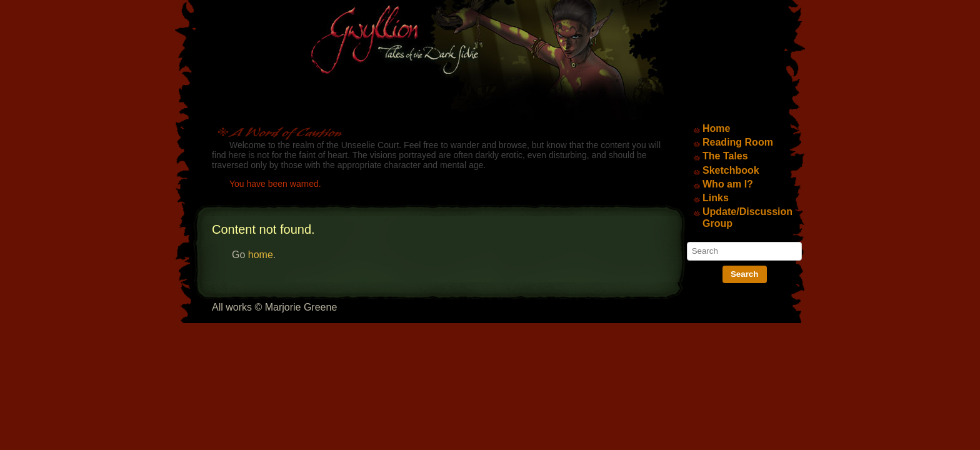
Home (716, 128)
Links (716, 198)
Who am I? (728, 184)
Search (744, 274)
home (261, 255)
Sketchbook (731, 170)
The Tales (725, 156)
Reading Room (738, 142)
